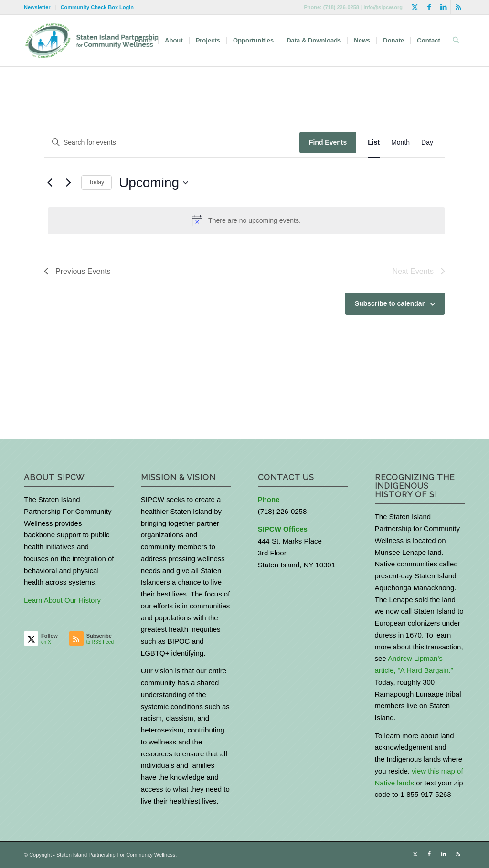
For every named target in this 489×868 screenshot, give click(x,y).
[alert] (246, 220)
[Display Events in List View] (374, 142)
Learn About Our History (62, 600)
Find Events (328, 142)
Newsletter (37, 7)
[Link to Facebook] (429, 7)
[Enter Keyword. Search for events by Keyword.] (172, 142)
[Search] (456, 41)
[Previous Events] (50, 183)
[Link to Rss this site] (458, 7)
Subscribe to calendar (390, 303)
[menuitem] (40, 7)
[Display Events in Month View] (400, 142)
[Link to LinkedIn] (443, 7)
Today (96, 182)
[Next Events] (68, 183)
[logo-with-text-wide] (92, 41)
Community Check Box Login (97, 7)
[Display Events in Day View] (427, 142)
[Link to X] (415, 7)
